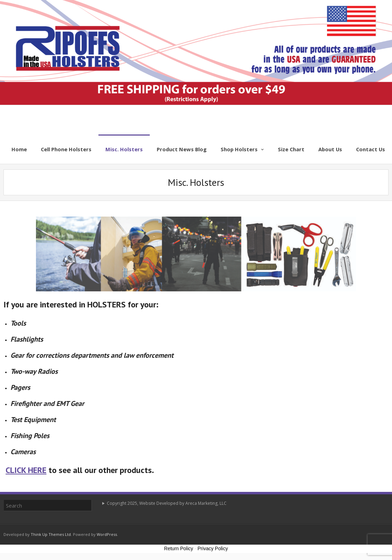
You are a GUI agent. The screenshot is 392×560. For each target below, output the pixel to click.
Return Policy (179, 548)
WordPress (107, 534)
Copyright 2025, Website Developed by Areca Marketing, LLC (167, 503)
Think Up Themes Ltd (51, 534)
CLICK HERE (26, 470)
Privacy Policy (213, 548)
